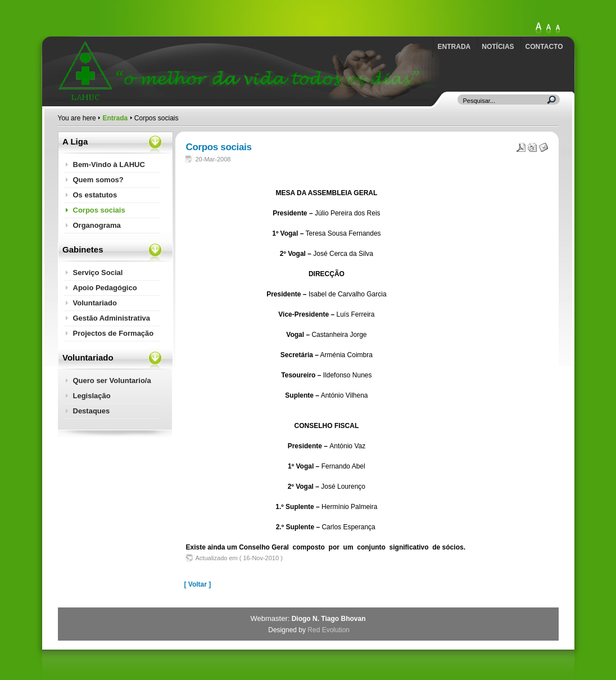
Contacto (544, 47)
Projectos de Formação (114, 333)
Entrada (454, 47)
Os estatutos (95, 195)
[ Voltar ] (198, 584)
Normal (558, 29)
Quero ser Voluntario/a (112, 380)
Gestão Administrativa (112, 318)
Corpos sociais (99, 210)
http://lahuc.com (122, 15)
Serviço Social (98, 273)
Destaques (92, 411)
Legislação (92, 396)
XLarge (538, 29)
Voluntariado (95, 303)
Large (549, 29)
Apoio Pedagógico (105, 288)
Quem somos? (98, 180)
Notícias (498, 47)
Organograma (97, 225)
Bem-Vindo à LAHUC (109, 165)
